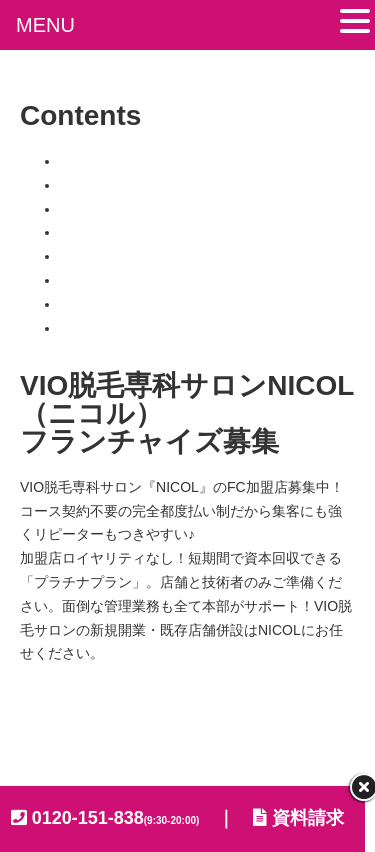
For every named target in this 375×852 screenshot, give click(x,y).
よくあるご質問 (109, 304)
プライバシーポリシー (195, 729)
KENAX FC (250, 753)
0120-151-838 (116, 818)
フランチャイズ (109, 232)
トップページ (102, 161)
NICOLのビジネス (116, 185)
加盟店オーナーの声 (123, 280)
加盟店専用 (95, 328)
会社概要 (55, 729)
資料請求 (298, 818)
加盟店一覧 (95, 256)
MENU (45, 25)
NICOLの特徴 (102, 209)
